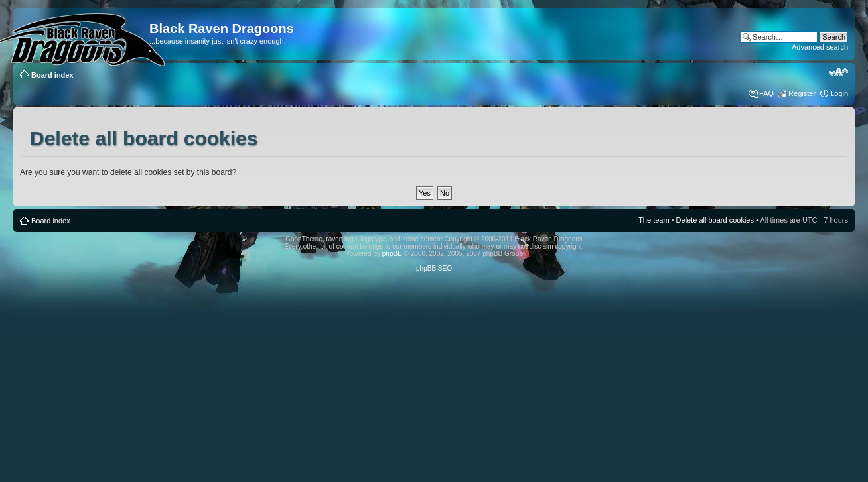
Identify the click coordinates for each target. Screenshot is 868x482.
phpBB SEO (434, 268)
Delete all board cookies (715, 220)
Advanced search (820, 47)
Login (839, 93)
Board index (52, 75)
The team (654, 220)
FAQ (766, 93)
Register (802, 93)
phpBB (392, 254)
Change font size (838, 72)
